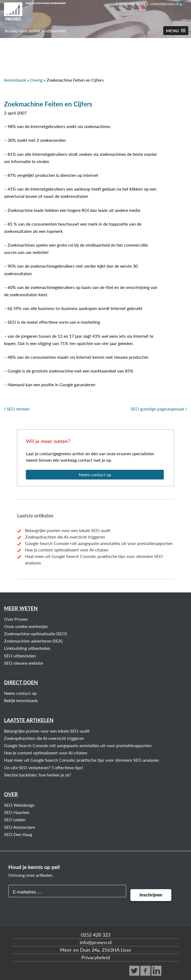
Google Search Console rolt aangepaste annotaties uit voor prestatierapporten (99, 543)
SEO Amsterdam (20, 827)
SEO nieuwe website (24, 663)
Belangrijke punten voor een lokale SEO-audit (68, 530)
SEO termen (17, 409)
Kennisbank (15, 80)
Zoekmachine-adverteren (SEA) (33, 641)
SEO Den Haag (18, 834)
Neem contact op (95, 475)
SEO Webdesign (19, 805)
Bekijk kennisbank (21, 700)
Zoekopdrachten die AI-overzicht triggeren (65, 537)
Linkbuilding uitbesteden (27, 648)
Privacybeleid (96, 957)
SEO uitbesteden (20, 656)
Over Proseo (16, 619)
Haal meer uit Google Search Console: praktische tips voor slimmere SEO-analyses (81, 760)
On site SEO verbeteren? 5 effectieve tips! (44, 767)
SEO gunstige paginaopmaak (159, 409)
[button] (176, 31)
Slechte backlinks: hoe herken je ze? (38, 775)
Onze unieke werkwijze (26, 626)
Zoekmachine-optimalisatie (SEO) (35, 634)
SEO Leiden (15, 819)
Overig (36, 80)
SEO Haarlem (17, 812)
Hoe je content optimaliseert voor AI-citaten (67, 550)
